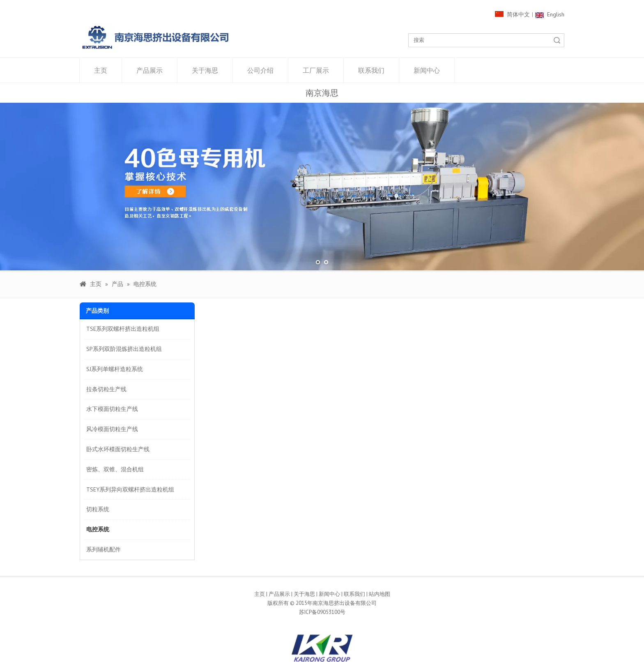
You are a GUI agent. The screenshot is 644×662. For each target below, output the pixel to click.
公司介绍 (260, 70)
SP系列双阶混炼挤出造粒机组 (124, 349)
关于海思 (205, 70)
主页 (101, 70)
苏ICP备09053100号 (322, 612)
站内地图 (379, 594)
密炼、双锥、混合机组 (115, 469)
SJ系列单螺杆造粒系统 (115, 369)
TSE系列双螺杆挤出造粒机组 (123, 329)
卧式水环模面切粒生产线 (118, 449)
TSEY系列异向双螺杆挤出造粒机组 (130, 489)
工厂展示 (316, 70)
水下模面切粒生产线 (112, 409)
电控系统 (98, 529)
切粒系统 (98, 509)
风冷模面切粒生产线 (112, 429)
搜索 (557, 40)
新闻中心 (427, 70)
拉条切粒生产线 (106, 389)
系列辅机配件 (103, 549)
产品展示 (149, 70)
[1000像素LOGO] (156, 37)
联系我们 (371, 70)
